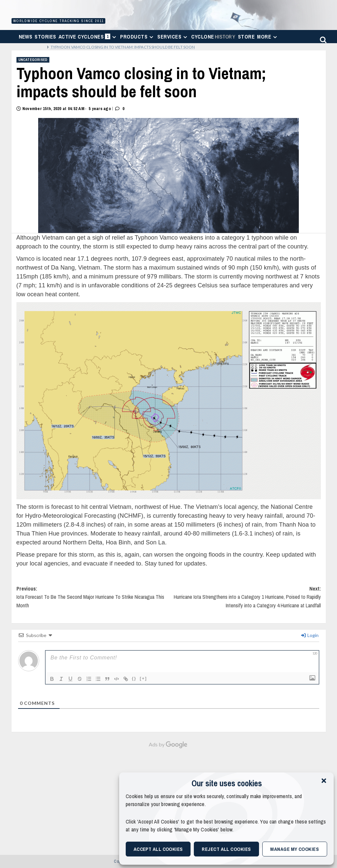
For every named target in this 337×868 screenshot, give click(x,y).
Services (173, 37)
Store (246, 37)
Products (138, 37)
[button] (324, 781)
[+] (143, 678)
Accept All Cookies (158, 849)
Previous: (93, 600)
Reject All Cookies (226, 849)
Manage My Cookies (295, 849)
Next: (245, 600)
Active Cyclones (88, 38)
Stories (45, 37)
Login (310, 635)
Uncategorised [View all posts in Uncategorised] (33, 60)
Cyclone (213, 37)
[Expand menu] (114, 37)
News (26, 37)
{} (134, 678)
